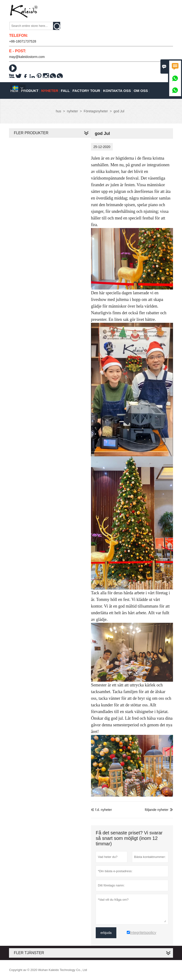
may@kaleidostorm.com (27, 57)
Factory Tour (86, 91)
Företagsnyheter (96, 111)
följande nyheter (157, 810)
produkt (30, 91)
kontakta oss (117, 91)
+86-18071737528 (23, 41)
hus (59, 111)
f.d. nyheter (101, 810)
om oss (141, 91)
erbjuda (106, 933)
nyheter (50, 91)
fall (65, 91)
